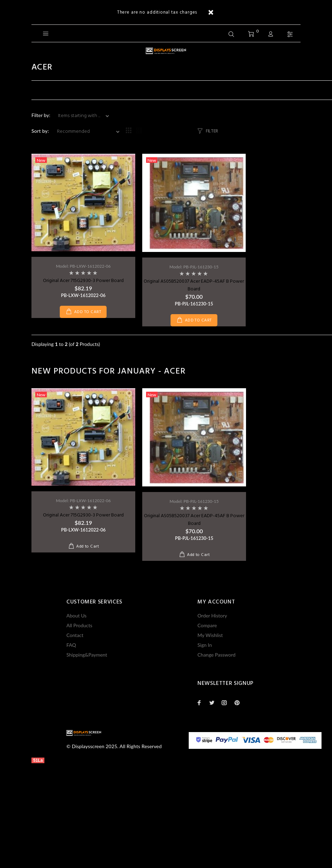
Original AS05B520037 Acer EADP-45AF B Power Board (194, 285)
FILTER (212, 131)
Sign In (205, 645)
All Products (79, 625)
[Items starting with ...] (81, 116)
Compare (207, 625)
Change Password (216, 655)
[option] (83, 463)
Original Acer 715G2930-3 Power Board (83, 281)
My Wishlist (210, 635)
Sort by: (40, 131)
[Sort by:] (85, 132)
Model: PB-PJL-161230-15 (194, 267)
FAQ (71, 645)
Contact (75, 635)
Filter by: (41, 115)
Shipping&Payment (87, 655)
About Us (77, 616)
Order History (212, 616)
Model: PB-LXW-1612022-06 (83, 266)
